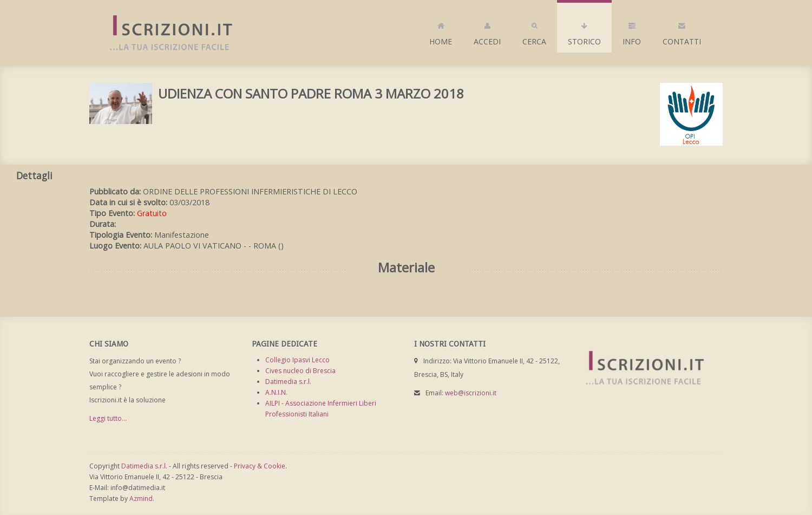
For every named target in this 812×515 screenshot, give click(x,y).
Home (441, 31)
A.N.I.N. (276, 392)
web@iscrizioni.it (471, 393)
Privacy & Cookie (260, 466)
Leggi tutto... (108, 418)
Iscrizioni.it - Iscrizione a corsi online (165, 33)
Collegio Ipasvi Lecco (297, 360)
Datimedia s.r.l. (288, 382)
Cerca (534, 31)
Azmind (141, 498)
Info (632, 31)
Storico (584, 31)
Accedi (487, 31)
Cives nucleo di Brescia (300, 371)
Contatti (682, 31)
